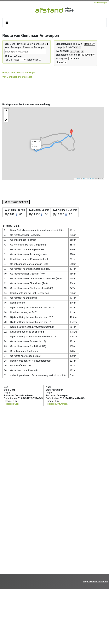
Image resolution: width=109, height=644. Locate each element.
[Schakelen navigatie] (7, 23)
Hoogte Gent (9, 73)
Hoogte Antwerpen (26, 73)
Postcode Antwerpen (57, 404)
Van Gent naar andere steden (17, 77)
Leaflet (77, 179)
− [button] (6, 115)
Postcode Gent (12, 404)
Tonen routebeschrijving (16, 202)
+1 (78, 51)
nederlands (98, 3)
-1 (82, 51)
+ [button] (6, 111)
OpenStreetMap (88, 179)
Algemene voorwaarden (96, 581)
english (105, 3)
